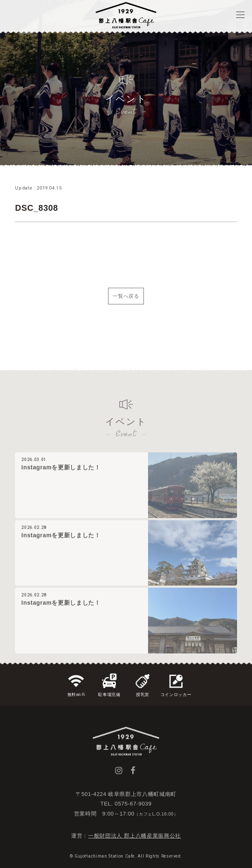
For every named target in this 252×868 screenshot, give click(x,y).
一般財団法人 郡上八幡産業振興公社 (135, 836)
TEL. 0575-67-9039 (126, 804)
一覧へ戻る (126, 303)
